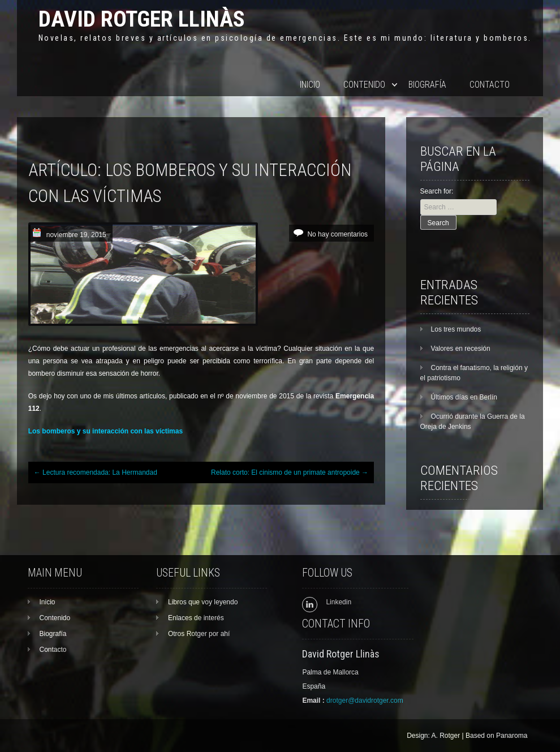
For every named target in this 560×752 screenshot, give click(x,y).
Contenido (364, 85)
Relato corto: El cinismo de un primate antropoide (290, 472)
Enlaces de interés (196, 618)
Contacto (490, 85)
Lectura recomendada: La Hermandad (96, 472)
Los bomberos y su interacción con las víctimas (105, 431)
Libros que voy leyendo (203, 602)
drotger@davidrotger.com (365, 701)
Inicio (310, 85)
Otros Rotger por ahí (199, 634)
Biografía (427, 85)
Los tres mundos (456, 329)
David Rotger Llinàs (142, 19)
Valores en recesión (461, 349)
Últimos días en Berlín (464, 397)
